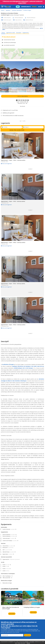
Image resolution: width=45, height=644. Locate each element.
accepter (32, 642)
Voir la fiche (12, 614)
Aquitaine (8, 10)
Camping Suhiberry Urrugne (32, 607)
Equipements (26, 33)
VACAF (40, 7)
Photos (3, 33)
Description (19, 33)
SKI (18, 7)
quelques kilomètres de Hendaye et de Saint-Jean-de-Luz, (28, 366)
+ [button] (3, 50)
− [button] (3, 52)
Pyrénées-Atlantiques (17, 10)
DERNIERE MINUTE (26, 7)
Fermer (28, 643)
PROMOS (34, 7)
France (3, 10)
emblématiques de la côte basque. (23, 368)
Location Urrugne (27, 10)
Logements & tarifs (10, 33)
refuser (27, 642)
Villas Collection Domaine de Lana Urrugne (10, 608)
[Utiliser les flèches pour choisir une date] (13, 127)
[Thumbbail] (4, 90)
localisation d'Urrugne (8, 364)
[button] (30, 7)
